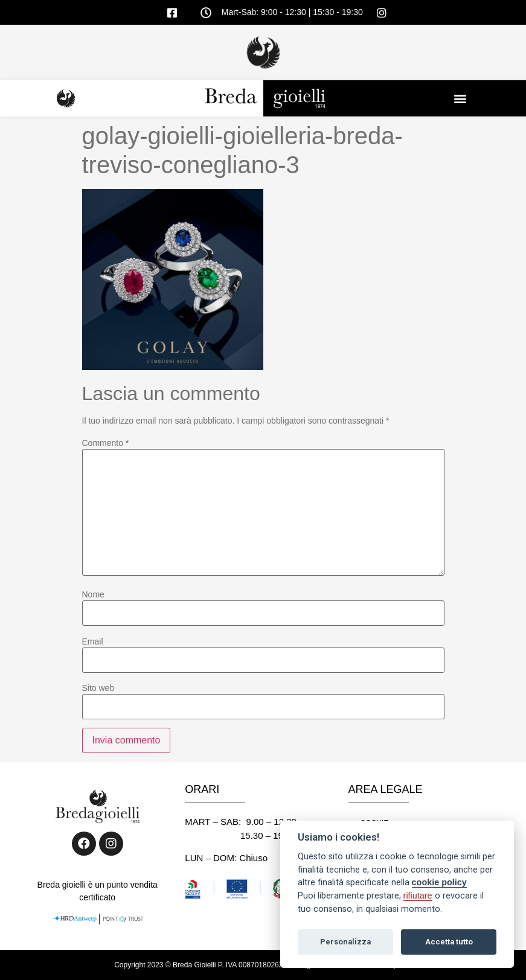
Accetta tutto (449, 942)
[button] (460, 98)
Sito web (98, 688)
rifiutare (418, 896)
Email (93, 641)
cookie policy (439, 882)
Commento (106, 443)
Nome (93, 594)
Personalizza (345, 942)
